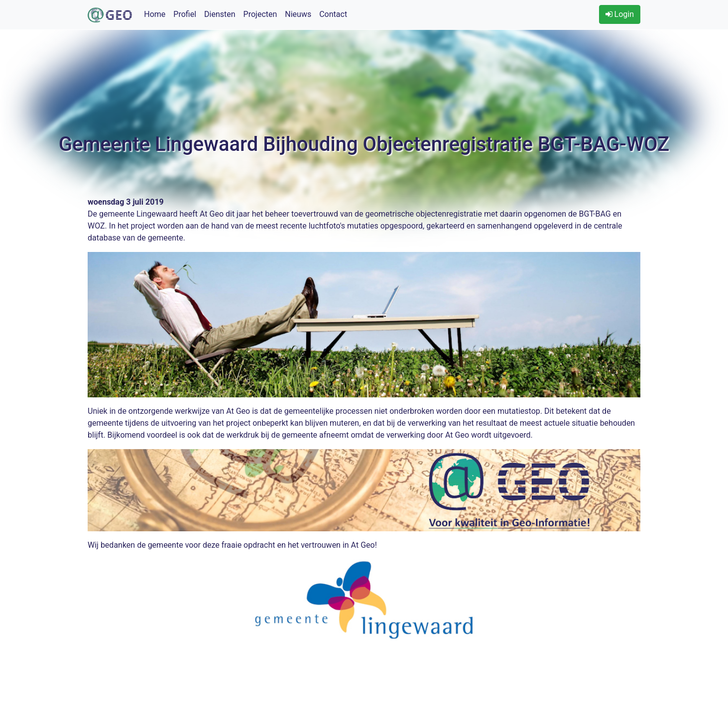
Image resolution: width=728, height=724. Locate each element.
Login (620, 14)
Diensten (220, 14)
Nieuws (298, 14)
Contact (333, 14)
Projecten (260, 14)
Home (155, 14)
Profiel (185, 14)
